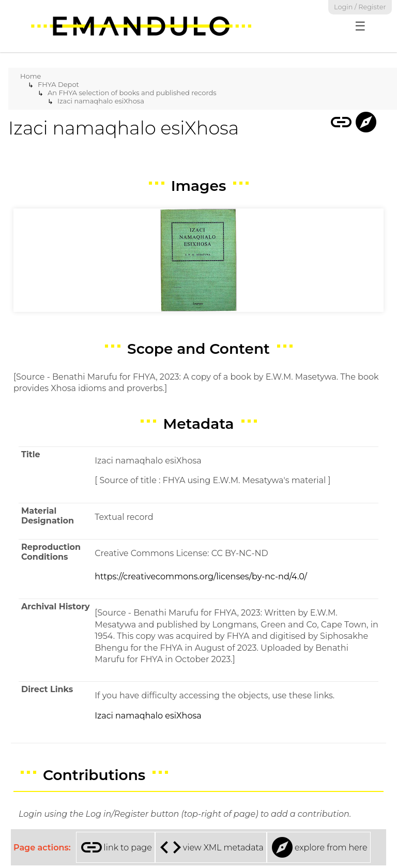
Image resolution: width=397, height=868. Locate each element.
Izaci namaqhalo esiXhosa (101, 101)
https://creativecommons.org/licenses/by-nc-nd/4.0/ (201, 577)
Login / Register (360, 7)
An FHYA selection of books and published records (132, 93)
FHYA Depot (58, 84)
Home (30, 76)
